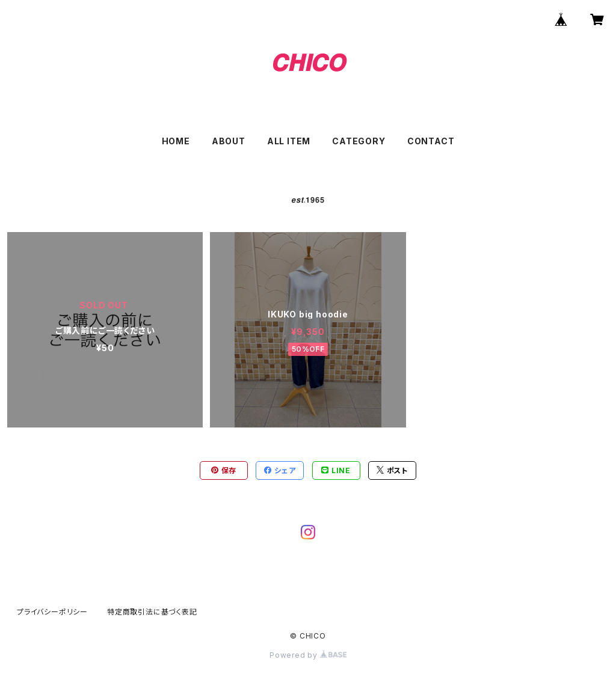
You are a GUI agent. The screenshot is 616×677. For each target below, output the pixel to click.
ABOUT (229, 141)
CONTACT (431, 141)
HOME (176, 141)
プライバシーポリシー (52, 612)
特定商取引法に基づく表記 (152, 612)
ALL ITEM (289, 141)
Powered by (308, 655)
